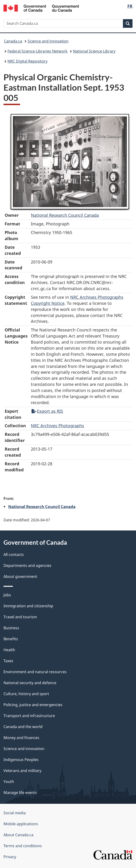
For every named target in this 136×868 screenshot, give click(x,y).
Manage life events (20, 793)
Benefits (11, 639)
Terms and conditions (23, 846)
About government (20, 576)
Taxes (8, 661)
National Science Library (94, 51)
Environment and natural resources (35, 672)
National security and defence (30, 683)
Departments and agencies (27, 566)
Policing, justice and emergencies (33, 705)
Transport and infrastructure (29, 716)
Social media (15, 813)
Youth (9, 782)
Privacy (10, 857)
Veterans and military (22, 771)
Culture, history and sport (26, 694)
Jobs (7, 595)
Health (9, 650)
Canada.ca (13, 41)
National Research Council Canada (65, 215)
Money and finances (21, 738)
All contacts (14, 555)
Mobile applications (21, 824)
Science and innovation (48, 41)
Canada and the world (23, 727)
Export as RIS (47, 411)
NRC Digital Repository (27, 61)
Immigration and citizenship (28, 606)
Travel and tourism (20, 617)
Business (11, 628)
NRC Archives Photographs (57, 426)
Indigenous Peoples (21, 760)
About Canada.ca (18, 835)
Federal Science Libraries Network (38, 51)
